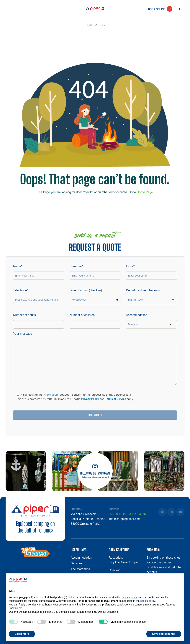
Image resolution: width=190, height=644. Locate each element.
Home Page (145, 192)
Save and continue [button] (164, 634)
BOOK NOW (153, 550)
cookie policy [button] (148, 601)
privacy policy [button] (130, 597)
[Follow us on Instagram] (95, 468)
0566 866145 (117, 514)
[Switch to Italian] (180, 9)
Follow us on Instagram (95, 473)
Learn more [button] (22, 634)
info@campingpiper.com (125, 519)
